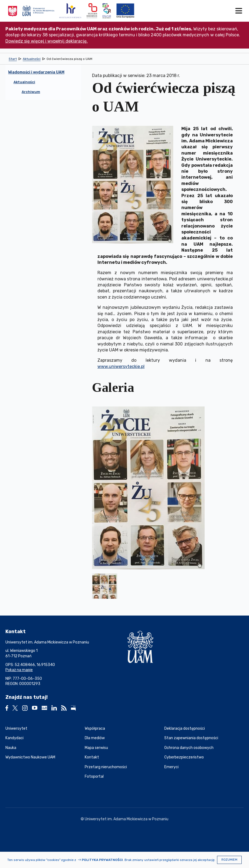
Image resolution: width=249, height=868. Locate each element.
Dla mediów (95, 738)
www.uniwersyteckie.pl (121, 366)
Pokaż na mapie (19, 670)
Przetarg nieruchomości (106, 767)
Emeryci (171, 767)
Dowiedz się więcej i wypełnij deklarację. (47, 41)
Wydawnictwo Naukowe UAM (30, 757)
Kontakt (92, 757)
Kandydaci (14, 738)
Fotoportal (94, 776)
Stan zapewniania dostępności (191, 738)
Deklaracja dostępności (185, 728)
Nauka (11, 748)
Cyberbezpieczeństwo (184, 757)
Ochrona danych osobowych (189, 748)
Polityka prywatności (102, 860)
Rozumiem (229, 860)
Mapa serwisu (96, 748)
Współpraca (95, 728)
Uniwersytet (16, 728)
